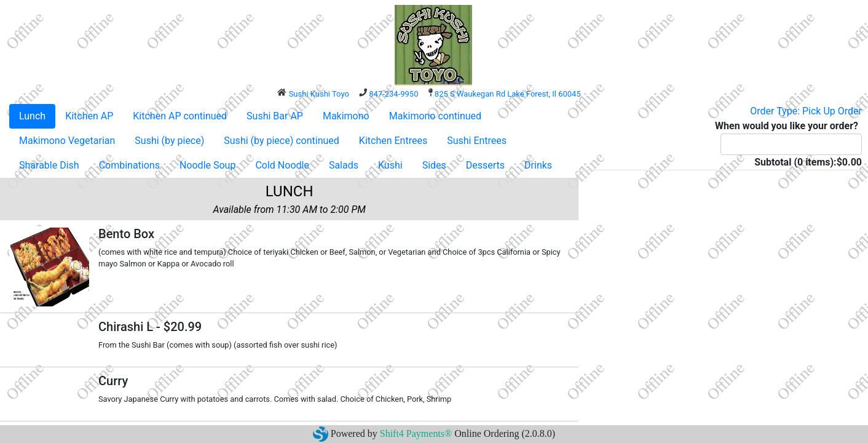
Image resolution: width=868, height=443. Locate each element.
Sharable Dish (49, 165)
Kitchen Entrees (393, 141)
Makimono (346, 116)
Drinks (538, 165)
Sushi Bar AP (275, 116)
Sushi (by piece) (169, 141)
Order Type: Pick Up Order (806, 111)
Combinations (129, 165)
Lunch (32, 116)
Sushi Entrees (477, 141)
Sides (434, 165)
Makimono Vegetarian (67, 141)
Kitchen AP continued (180, 116)
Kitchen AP (89, 116)
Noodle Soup (207, 165)
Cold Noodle (282, 165)
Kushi (390, 165)
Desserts (485, 165)
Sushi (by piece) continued (282, 141)
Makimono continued (435, 116)
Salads (344, 165)
